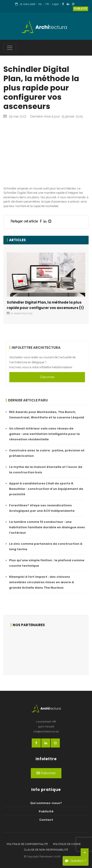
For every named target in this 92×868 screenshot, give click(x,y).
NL (40, 4)
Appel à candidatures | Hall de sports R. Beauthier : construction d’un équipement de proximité (46, 489)
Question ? (76, 861)
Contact (46, 820)
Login (56, 4)
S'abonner (47, 377)
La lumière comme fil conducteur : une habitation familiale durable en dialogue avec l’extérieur (47, 527)
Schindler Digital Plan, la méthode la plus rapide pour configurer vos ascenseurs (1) (45, 305)
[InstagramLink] (74, 4)
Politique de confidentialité (27, 844)
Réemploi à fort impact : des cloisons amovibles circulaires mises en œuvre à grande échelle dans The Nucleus (41, 582)
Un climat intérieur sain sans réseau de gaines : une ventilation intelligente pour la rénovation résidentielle (44, 434)
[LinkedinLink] (69, 4)
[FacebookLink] (64, 4)
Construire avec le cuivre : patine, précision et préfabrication (47, 453)
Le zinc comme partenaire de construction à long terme (46, 546)
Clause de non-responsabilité (46, 850)
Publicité (81, 9)
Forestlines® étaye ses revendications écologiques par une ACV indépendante (42, 508)
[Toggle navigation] (10, 48)
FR (47, 4)
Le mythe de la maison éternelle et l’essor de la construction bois (46, 470)
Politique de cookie (67, 844)
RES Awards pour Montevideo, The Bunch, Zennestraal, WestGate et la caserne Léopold (47, 415)
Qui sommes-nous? (46, 803)
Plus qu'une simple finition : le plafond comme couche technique (47, 563)
